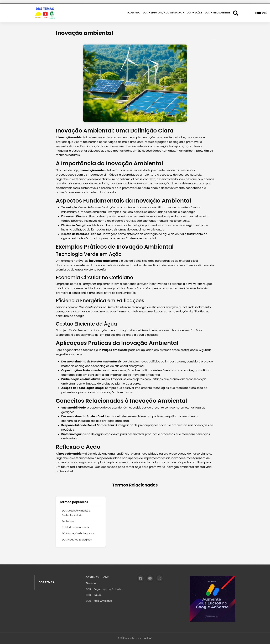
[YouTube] (150, 578)
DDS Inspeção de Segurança (79, 533)
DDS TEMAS (46, 582)
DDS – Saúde (94, 595)
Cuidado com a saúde (76, 527)
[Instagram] (160, 578)
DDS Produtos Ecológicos (77, 540)
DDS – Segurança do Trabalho (104, 589)
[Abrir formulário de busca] (236, 13)
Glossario (92, 583)
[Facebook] (141, 578)
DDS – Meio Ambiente (99, 601)
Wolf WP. (148, 638)
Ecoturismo (69, 521)
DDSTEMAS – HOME (97, 577)
